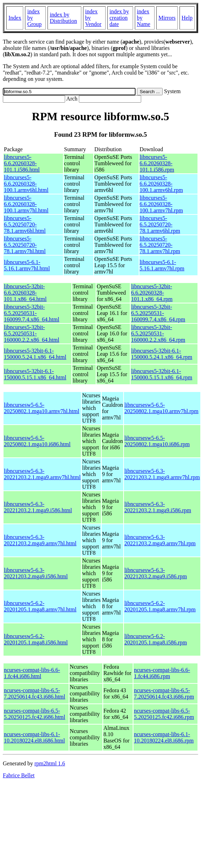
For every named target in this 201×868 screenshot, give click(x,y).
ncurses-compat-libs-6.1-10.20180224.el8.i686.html (34, 737)
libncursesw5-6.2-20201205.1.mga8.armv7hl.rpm (160, 606)
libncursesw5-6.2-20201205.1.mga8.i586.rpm (156, 639)
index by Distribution (63, 18)
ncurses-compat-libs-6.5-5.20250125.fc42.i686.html (34, 714)
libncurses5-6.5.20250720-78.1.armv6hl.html (25, 224)
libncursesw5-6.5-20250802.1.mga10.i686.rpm (157, 441)
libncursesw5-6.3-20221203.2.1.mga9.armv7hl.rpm (162, 474)
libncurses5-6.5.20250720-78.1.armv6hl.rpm (160, 224)
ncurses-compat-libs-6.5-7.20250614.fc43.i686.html (34, 693)
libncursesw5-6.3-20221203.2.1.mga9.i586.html (38, 507)
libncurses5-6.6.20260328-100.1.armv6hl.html (26, 184)
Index (15, 18)
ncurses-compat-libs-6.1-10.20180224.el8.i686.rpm (164, 737)
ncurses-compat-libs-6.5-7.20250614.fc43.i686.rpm (164, 693)
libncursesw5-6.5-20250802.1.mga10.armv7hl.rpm (161, 408)
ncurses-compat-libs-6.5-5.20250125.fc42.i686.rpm (164, 714)
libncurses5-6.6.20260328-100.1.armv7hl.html (26, 204)
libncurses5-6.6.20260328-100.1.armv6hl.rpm (161, 184)
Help (187, 18)
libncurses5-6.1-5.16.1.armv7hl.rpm (162, 265)
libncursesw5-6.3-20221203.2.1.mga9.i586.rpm (158, 507)
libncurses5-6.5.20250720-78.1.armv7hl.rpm (160, 245)
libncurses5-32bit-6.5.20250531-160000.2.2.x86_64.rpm (158, 333)
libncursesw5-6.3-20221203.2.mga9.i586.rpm (156, 573)
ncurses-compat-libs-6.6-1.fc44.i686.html (32, 673)
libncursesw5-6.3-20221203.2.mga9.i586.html (36, 573)
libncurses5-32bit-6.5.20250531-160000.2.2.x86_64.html (32, 333)
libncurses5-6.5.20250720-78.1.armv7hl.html (25, 245)
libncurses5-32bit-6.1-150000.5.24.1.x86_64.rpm (162, 354)
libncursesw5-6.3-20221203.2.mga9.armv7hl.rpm (160, 540)
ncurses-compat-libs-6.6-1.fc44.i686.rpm (162, 673)
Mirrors (167, 18)
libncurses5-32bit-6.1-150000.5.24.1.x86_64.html (35, 354)
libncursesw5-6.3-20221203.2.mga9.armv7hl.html (40, 540)
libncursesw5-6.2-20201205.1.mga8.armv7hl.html (40, 606)
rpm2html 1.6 (50, 763)
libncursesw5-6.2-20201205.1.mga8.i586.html (36, 639)
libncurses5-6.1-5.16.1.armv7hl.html (27, 265)
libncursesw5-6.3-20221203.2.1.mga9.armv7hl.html (42, 474)
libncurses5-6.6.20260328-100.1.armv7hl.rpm (161, 204)
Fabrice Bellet (19, 775)
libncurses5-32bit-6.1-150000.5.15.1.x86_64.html (35, 374)
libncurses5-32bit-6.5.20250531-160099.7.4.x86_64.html (32, 313)
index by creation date (119, 18)
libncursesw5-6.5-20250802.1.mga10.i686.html (37, 441)
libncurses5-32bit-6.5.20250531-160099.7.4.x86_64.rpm (158, 313)
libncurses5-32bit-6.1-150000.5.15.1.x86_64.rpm (162, 374)
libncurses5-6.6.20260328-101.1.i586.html (22, 163)
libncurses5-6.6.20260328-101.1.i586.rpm (157, 163)
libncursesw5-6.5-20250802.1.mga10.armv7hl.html (42, 408)
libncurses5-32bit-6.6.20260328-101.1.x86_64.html (25, 293)
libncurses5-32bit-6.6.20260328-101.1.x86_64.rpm (152, 293)
